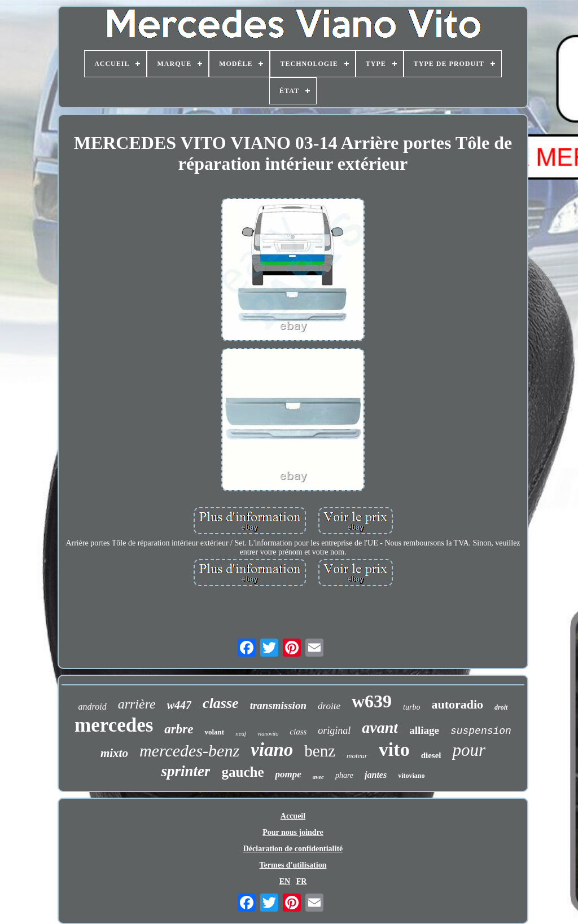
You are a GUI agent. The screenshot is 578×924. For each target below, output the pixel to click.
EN (285, 881)
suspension (481, 731)
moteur (357, 756)
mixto (114, 753)
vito (394, 749)
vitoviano (411, 776)
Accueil (293, 816)
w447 (179, 705)
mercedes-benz (189, 751)
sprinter (185, 771)
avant (380, 727)
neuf (241, 733)
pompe (288, 774)
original (334, 731)
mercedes (114, 725)
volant (214, 732)
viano (272, 750)
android (93, 707)
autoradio (457, 704)
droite (329, 706)
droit (501, 707)
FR (302, 881)
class (298, 732)
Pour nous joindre (293, 832)
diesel (431, 755)
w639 (372, 701)
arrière (137, 704)
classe (221, 703)
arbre (179, 729)
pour (469, 750)
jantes (376, 775)
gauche (242, 772)
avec (318, 777)
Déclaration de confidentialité (293, 849)
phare (344, 775)
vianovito (268, 734)
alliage (424, 730)
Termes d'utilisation (293, 865)
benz (320, 751)
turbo (411, 707)
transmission (278, 705)
